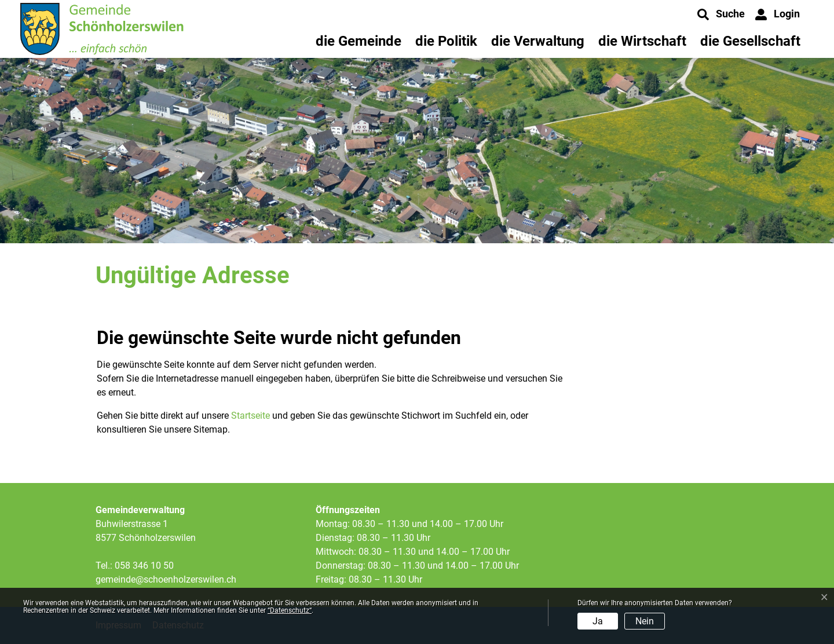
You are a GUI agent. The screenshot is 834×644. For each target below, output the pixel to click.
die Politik (446, 41)
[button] (721, 14)
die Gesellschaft (750, 41)
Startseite (250, 416)
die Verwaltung (538, 41)
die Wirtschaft (642, 41)
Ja (598, 621)
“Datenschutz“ (290, 610)
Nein (645, 621)
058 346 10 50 (144, 566)
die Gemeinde (359, 41)
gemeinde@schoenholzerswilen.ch (166, 579)
